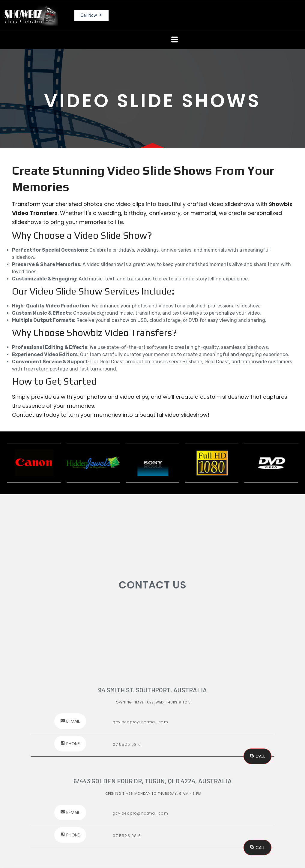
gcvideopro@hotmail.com (140, 813)
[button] (174, 40)
